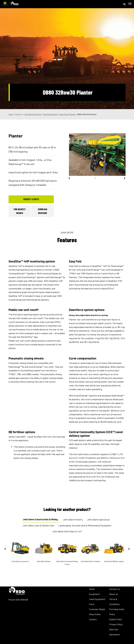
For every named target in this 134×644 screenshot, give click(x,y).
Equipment (94, 594)
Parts (92, 604)
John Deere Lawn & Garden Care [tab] (38, 525)
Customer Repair (97, 609)
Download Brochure (43, 211)
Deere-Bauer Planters (68, 114)
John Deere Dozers (44, 551)
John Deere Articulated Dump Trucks (67, 552)
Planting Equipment (50, 114)
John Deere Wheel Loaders (114, 551)
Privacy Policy (116, 624)
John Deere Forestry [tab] (73, 520)
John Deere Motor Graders (90, 551)
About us (114, 594)
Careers (93, 619)
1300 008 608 (22, 600)
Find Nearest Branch (20, 211)
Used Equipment (97, 599)
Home (11, 114)
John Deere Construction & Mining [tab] (40, 519)
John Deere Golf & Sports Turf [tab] (67, 531)
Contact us (114, 589)
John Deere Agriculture (33, 114)
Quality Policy (116, 619)
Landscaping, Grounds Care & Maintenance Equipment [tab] (85, 525)
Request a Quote (31, 199)
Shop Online (95, 614)
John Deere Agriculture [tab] (98, 520)
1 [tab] (95, 178)
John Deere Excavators (20, 551)
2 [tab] (99, 178)
